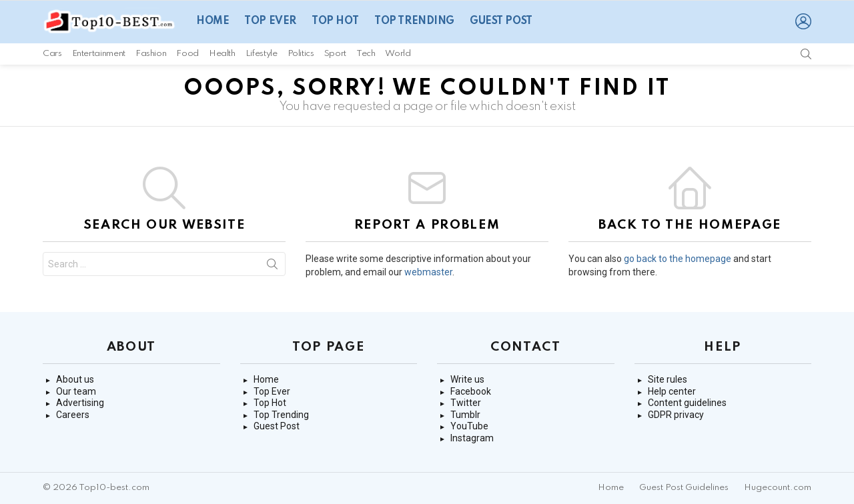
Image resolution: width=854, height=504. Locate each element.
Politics (301, 54)
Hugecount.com (778, 488)
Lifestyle (262, 54)
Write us (467, 379)
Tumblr (465, 415)
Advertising (80, 403)
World (398, 54)
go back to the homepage (678, 259)
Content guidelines (687, 403)
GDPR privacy (676, 415)
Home (212, 21)
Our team (76, 391)
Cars (52, 54)
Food (187, 54)
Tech (366, 54)
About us (75, 379)
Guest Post (501, 21)
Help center (672, 391)
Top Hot (335, 21)
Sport (335, 54)
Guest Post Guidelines (684, 488)
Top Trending (414, 21)
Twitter (466, 403)
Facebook (471, 391)
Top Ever (270, 21)
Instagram (472, 438)
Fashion (151, 54)
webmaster (428, 272)
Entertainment (99, 54)
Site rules (668, 379)
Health (222, 54)
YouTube (469, 426)
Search (272, 267)
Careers (73, 415)
